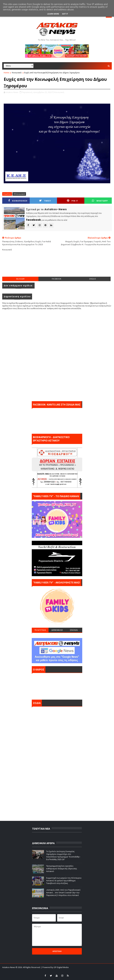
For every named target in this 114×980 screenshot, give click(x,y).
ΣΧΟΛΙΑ (74, 630)
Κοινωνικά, (59, 92)
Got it (65, 14)
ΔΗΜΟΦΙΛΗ (57, 630)
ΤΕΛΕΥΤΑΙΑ (40, 630)
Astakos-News (9, 967)
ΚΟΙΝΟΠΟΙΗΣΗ (18, 201)
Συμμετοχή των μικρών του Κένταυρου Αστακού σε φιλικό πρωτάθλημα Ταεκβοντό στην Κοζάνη (64, 881)
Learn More (53, 14)
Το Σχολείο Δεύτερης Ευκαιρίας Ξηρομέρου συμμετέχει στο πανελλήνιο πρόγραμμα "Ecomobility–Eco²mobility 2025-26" (63, 855)
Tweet (45, 201)
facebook (56, 279)
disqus (93, 279)
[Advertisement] (57, 266)
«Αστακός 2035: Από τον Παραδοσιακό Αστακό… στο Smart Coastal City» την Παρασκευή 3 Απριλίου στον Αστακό (63, 893)
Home (6, 73)
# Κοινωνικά (19, 194)
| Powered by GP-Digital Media (55, 967)
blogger (20, 279)
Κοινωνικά (17, 73)
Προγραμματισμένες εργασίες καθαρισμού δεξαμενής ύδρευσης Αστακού (62, 869)
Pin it (72, 201)
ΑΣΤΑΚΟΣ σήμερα (57, 686)
